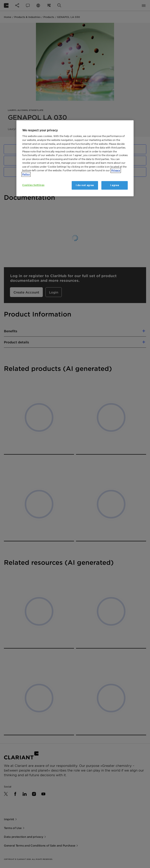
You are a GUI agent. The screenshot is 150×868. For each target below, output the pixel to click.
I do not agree (85, 185)
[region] (75, 158)
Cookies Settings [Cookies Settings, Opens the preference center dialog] (33, 185)
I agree (115, 185)
